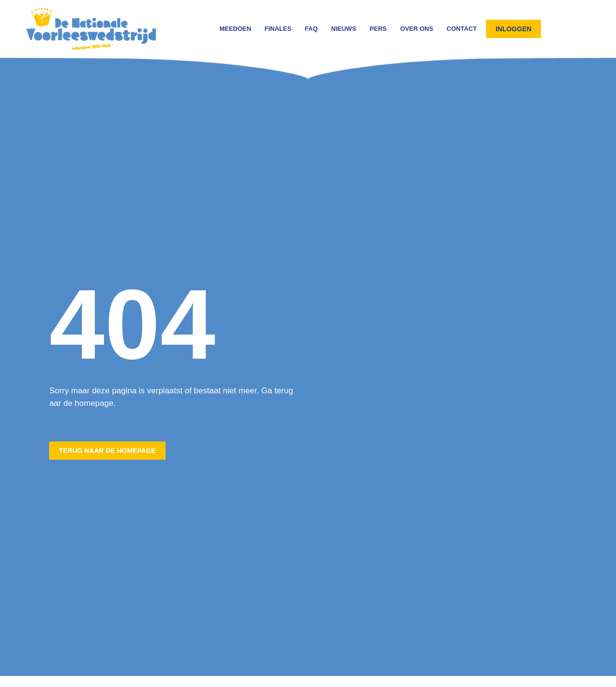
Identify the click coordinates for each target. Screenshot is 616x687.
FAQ (311, 29)
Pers (378, 29)
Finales (278, 29)
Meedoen (235, 29)
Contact (462, 29)
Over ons (417, 29)
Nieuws (344, 29)
